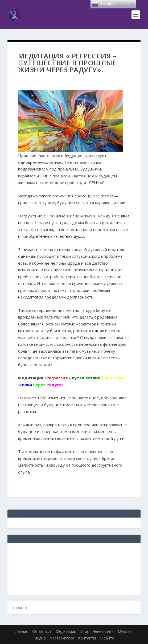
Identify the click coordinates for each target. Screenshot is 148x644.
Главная (21, 631)
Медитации (66, 631)
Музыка (125, 631)
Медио (40, 638)
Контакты (87, 638)
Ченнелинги (103, 631)
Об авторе (42, 631)
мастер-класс (62, 638)
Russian (103, 4)
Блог (84, 631)
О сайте (107, 638)
